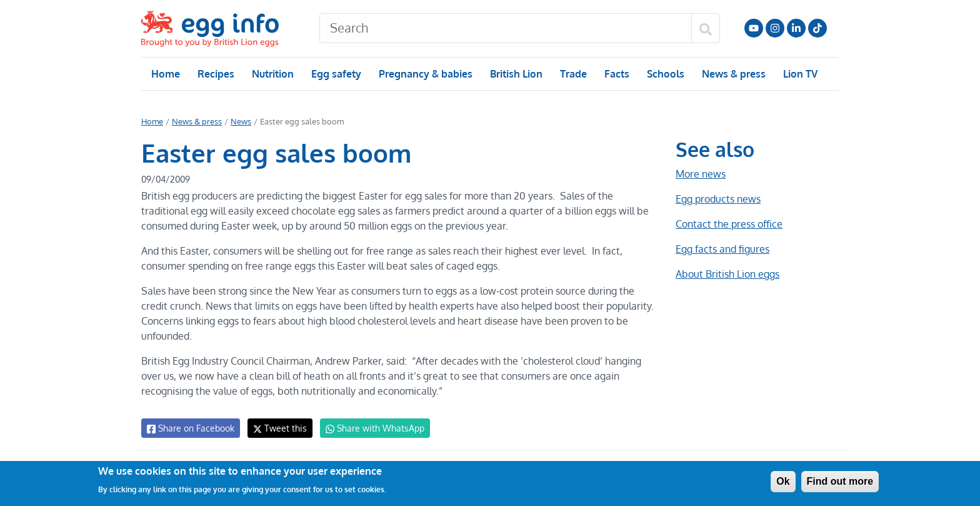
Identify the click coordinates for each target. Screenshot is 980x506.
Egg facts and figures (722, 249)
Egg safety (336, 74)
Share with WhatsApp (369, 428)
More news (701, 174)
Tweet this (277, 428)
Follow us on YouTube (754, 28)
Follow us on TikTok (817, 28)
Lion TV (799, 74)
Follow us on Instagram (775, 28)
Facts (616, 74)
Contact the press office (728, 224)
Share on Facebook (190, 428)
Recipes (215, 74)
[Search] (506, 28)
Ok (783, 481)
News (240, 121)
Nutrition (272, 74)
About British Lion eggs (727, 274)
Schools (664, 74)
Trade (573, 74)
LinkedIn (796, 28)
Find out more (840, 481)
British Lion (515, 74)
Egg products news (718, 199)
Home (165, 74)
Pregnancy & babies (425, 74)
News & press (732, 74)
